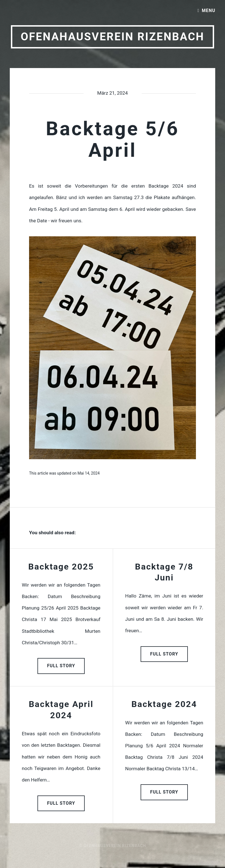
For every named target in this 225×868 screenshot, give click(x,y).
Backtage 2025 (61, 567)
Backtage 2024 (164, 704)
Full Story (61, 666)
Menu (209, 11)
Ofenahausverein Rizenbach (112, 37)
